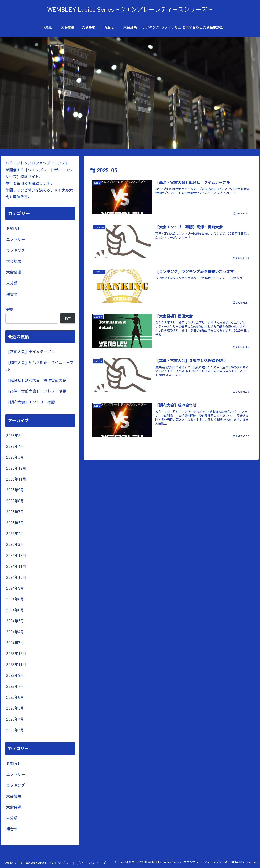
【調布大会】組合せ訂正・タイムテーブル (40, 366)
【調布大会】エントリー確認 (31, 402)
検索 (9, 309)
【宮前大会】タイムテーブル (31, 352)
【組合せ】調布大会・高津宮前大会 (36, 380)
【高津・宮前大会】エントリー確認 (36, 391)
